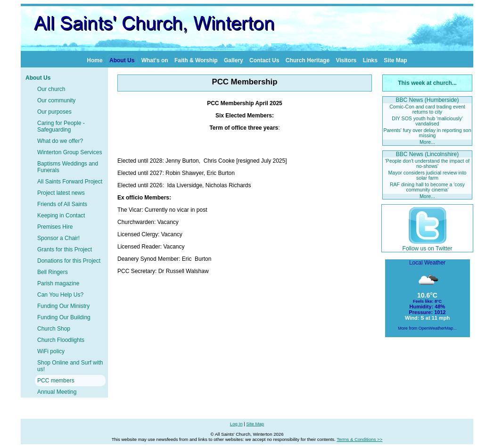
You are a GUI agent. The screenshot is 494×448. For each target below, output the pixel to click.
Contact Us (264, 60)
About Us (122, 60)
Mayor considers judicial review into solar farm (428, 175)
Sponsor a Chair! (58, 238)
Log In (236, 424)
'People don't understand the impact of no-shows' (427, 163)
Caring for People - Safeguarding (61, 126)
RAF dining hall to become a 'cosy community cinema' (427, 187)
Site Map (395, 60)
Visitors (346, 60)
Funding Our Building (64, 317)
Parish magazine (58, 283)
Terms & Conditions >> (359, 439)
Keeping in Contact (61, 216)
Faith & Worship (196, 60)
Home (95, 60)
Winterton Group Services (70, 152)
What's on (155, 60)
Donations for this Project (69, 261)
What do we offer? (60, 141)
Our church (51, 89)
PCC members (56, 381)
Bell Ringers (53, 272)
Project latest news (61, 193)
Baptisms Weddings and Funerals (68, 167)
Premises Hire (55, 227)
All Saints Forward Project (70, 182)
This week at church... (427, 83)
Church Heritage (308, 60)
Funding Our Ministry (63, 306)
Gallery (234, 60)
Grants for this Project (65, 249)
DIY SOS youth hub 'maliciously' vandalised (427, 121)
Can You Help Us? (60, 295)
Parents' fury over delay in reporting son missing (427, 133)
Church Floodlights (61, 340)
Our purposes (54, 112)
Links (370, 60)
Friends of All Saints (62, 204)
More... (427, 142)
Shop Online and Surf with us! (70, 366)
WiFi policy (51, 351)
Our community (56, 100)
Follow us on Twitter (428, 245)
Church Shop (54, 329)
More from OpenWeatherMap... (427, 328)
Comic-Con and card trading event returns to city (427, 109)
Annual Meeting (57, 392)
